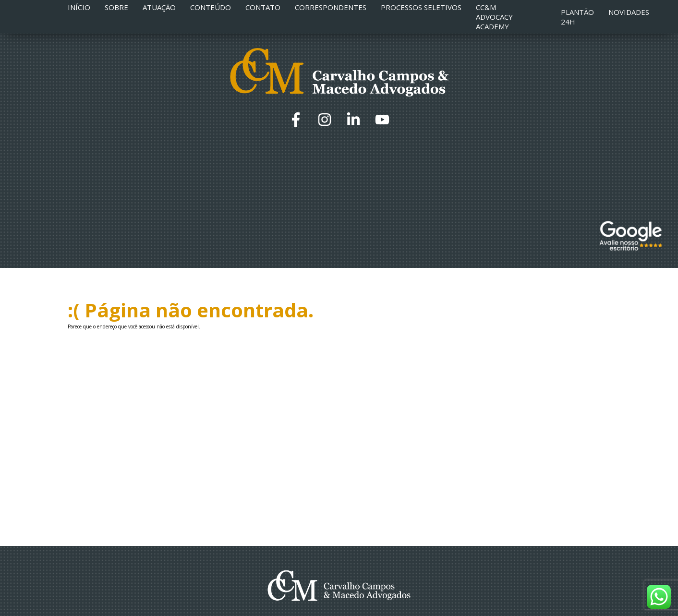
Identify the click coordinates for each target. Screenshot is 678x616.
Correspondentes (331, 7)
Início (79, 7)
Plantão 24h (577, 17)
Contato (263, 7)
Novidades (629, 12)
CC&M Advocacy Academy (494, 17)
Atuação (159, 7)
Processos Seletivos (421, 7)
